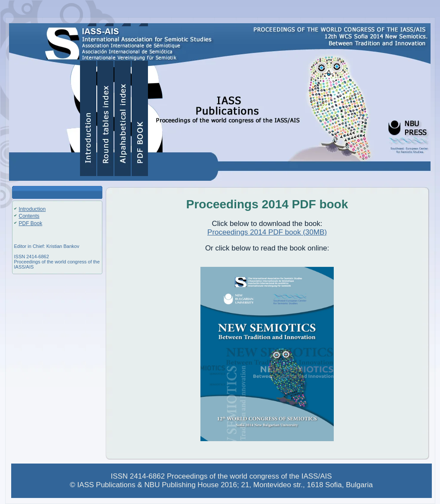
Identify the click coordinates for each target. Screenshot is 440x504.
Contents (29, 216)
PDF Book (31, 223)
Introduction (32, 209)
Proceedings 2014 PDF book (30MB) (267, 232)
